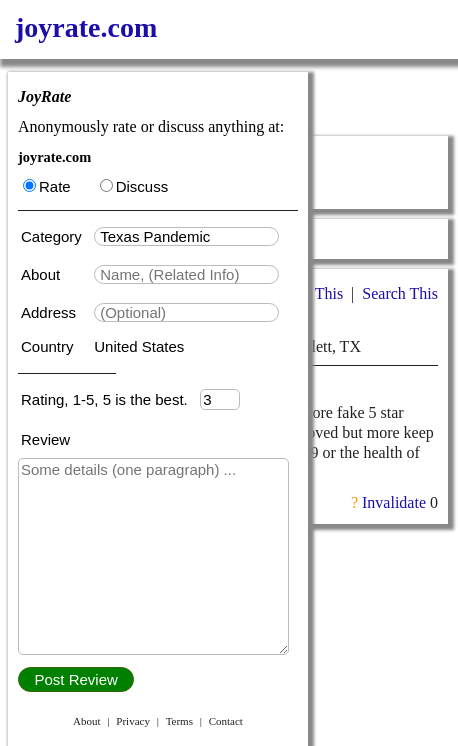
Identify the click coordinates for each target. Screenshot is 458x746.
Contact (226, 721)
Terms (179, 721)
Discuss (134, 186)
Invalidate (394, 502)
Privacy (133, 721)
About (42, 274)
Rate (47, 186)
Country (49, 346)
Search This (400, 293)
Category (55, 236)
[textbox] (186, 236)
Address (50, 312)
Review (45, 439)
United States (139, 346)
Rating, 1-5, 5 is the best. (110, 399)
